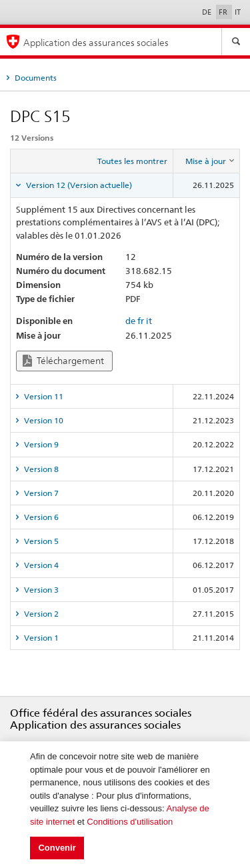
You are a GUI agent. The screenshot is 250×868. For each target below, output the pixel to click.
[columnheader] (207, 161)
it (149, 321)
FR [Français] (224, 12)
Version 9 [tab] (40, 444)
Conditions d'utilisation (130, 822)
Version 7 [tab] (40, 493)
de (130, 321)
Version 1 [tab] (40, 638)
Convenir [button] (57, 848)
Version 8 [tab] (40, 469)
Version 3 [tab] (40, 590)
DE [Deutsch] (208, 12)
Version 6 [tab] (40, 517)
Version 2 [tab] (40, 614)
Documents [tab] (35, 78)
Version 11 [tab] (43, 396)
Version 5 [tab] (40, 541)
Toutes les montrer (132, 161)
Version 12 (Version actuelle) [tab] (78, 185)
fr (141, 321)
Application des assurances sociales (96, 42)
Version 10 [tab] (43, 420)
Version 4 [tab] (40, 565)
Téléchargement (63, 361)
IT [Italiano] (238, 12)
